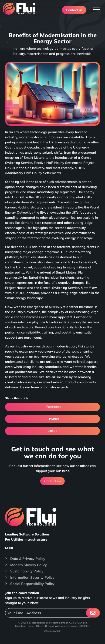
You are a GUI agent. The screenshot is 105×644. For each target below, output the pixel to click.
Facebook (52, 407)
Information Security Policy (32, 577)
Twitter (52, 419)
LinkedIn (53, 431)
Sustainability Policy (27, 571)
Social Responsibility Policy (32, 584)
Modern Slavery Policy (29, 565)
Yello (59, 631)
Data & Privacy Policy (28, 559)
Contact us (74, 10)
